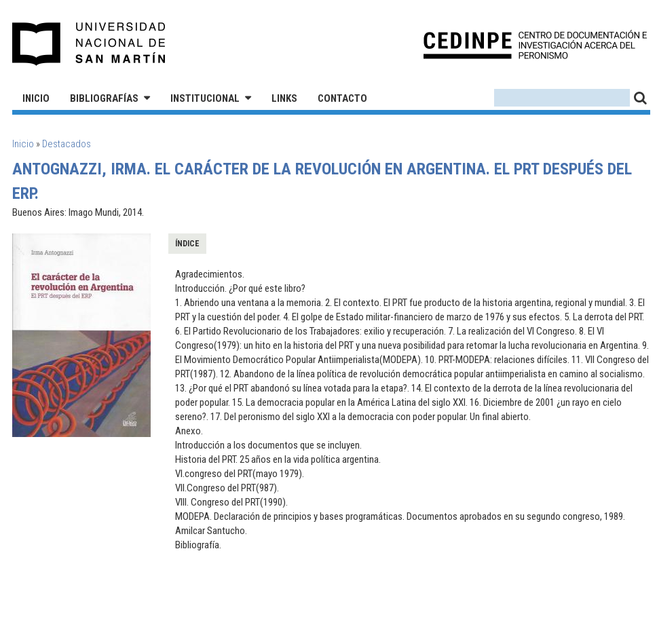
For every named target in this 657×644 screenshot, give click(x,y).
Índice (187, 244)
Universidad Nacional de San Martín (89, 44)
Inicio (36, 98)
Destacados (67, 144)
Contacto (342, 98)
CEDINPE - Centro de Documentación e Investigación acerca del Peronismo (535, 44)
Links (284, 98)
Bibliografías (104, 98)
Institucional (205, 98)
